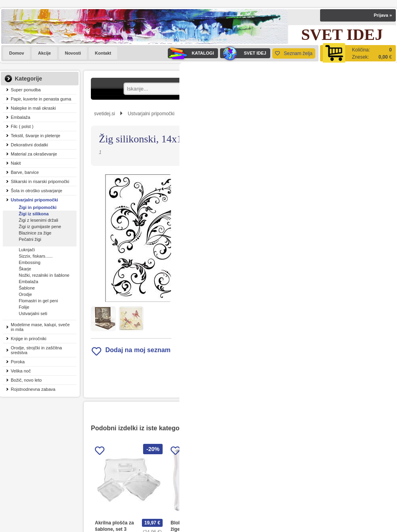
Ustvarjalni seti (33, 313)
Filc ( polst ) (22, 126)
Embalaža (21, 117)
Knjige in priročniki (28, 339)
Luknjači (27, 250)
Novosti (73, 53)
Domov (17, 53)
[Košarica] (358, 53)
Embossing (29, 262)
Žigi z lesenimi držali (38, 220)
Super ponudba (26, 90)
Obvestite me (268, 299)
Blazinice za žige (35, 233)
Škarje (25, 269)
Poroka (18, 362)
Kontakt (103, 53)
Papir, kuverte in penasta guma (41, 99)
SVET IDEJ (243, 53)
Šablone (27, 288)
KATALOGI (191, 53)
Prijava (383, 15)
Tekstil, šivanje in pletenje (35, 136)
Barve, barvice (25, 172)
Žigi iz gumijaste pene (40, 227)
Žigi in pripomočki (38, 207)
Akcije (44, 53)
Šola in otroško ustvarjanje (36, 191)
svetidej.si (105, 114)
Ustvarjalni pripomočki (34, 200)
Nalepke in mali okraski (33, 108)
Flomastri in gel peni (38, 301)
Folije (24, 307)
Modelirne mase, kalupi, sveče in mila (40, 327)
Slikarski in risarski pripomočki (40, 181)
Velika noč (21, 371)
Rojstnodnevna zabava (33, 389)
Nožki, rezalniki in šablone (44, 275)
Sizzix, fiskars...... (36, 256)
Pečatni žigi (30, 239)
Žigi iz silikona (34, 214)
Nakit (16, 163)
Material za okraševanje (34, 154)
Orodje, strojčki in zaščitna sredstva (36, 350)
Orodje (25, 294)
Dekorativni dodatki (29, 145)
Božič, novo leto (26, 380)
